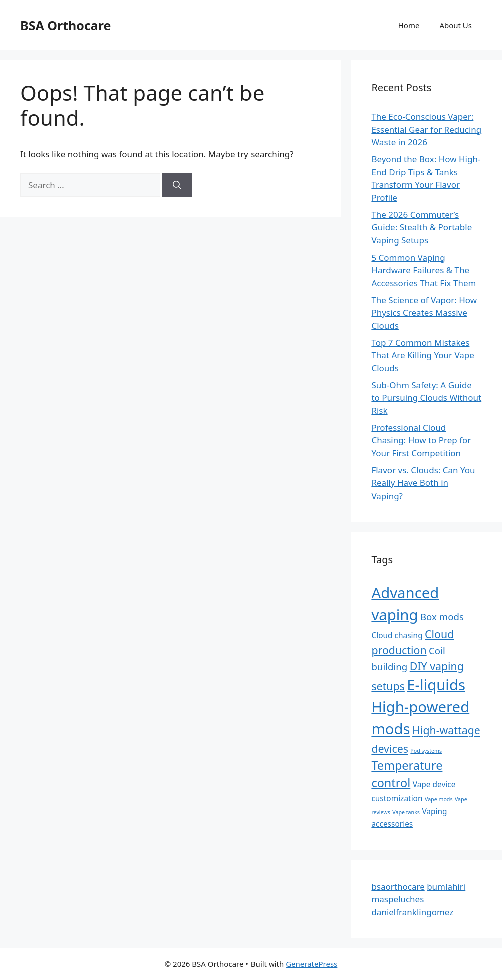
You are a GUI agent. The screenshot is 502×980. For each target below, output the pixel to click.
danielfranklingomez (412, 912)
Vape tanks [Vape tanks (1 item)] (406, 812)
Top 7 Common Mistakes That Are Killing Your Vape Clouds (423, 355)
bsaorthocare (398, 887)
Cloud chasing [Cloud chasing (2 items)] (397, 635)
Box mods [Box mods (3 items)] (442, 617)
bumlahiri (446, 887)
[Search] (177, 185)
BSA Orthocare (65, 25)
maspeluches (398, 899)
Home (409, 25)
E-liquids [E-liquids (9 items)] (436, 685)
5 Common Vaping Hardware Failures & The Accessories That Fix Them (424, 270)
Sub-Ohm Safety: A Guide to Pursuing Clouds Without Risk (426, 398)
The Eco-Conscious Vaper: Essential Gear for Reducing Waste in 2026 (426, 129)
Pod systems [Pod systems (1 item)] (426, 751)
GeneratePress (311, 964)
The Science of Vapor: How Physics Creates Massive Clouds (424, 313)
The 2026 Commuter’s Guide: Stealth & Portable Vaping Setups (422, 227)
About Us (456, 25)
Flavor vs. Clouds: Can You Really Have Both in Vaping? (423, 483)
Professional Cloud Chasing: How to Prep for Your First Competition (421, 440)
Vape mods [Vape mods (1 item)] (439, 799)
